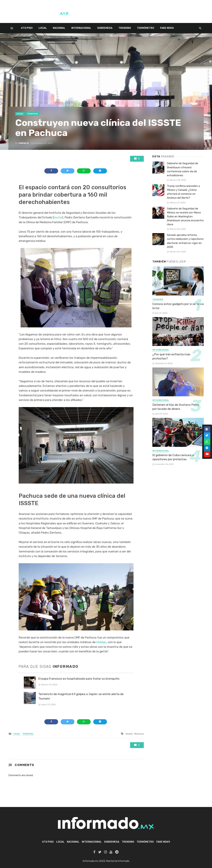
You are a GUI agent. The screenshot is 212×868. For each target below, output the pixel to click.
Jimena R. (24, 143)
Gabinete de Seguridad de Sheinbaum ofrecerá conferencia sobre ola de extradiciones (183, 169)
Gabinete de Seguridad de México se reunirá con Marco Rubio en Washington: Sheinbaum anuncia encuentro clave (185, 216)
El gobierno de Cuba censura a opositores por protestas (173, 457)
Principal (33, 114)
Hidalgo (101, 642)
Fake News (167, 28)
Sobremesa (105, 28)
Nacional (59, 28)
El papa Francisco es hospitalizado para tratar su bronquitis (79, 679)
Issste (58, 217)
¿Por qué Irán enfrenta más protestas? (171, 356)
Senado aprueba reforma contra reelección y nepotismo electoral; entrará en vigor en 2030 (185, 241)
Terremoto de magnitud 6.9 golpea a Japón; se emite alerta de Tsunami (81, 696)
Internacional (81, 28)
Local (43, 28)
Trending (125, 28)
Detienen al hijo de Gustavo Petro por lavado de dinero (176, 407)
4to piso (27, 28)
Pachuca (140, 734)
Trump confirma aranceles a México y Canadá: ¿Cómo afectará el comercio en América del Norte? (183, 192)
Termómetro (146, 28)
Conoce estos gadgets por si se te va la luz (178, 306)
